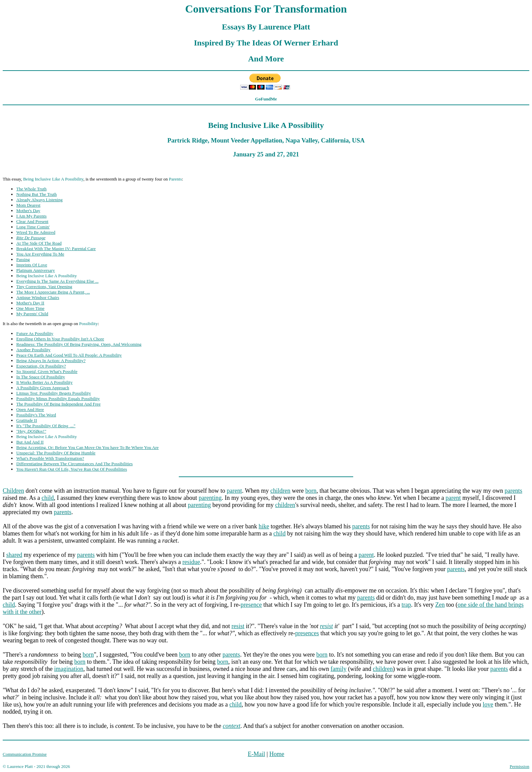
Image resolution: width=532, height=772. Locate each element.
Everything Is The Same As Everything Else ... (57, 281)
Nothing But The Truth (36, 194)
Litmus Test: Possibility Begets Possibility (54, 393)
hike (264, 526)
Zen (440, 605)
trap (406, 605)
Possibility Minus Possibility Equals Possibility (58, 399)
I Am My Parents (31, 216)
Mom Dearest (28, 205)
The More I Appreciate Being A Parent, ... (53, 292)
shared (14, 555)
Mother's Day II (30, 303)
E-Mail (256, 754)
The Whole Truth (31, 189)
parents (513, 491)
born (311, 491)
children (280, 491)
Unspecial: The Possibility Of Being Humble (56, 453)
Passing (23, 259)
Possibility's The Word (36, 415)
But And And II (30, 442)
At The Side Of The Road (39, 243)
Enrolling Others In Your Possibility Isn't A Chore (60, 339)
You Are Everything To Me (40, 254)
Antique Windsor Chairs (38, 297)
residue (191, 562)
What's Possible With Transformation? (50, 458)
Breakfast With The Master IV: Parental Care (56, 249)
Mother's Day (28, 211)
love (488, 704)
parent (234, 491)
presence (251, 605)
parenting (210, 498)
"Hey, (31, 431)
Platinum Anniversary (36, 270)
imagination (69, 669)
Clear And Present (32, 221)
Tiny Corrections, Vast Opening (44, 287)
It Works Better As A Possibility (44, 382)
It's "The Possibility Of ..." (46, 426)
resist (238, 626)
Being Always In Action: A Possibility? (51, 361)
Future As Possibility (35, 333)
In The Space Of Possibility (41, 377)
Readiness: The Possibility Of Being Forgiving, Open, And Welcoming (79, 344)
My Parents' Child (32, 314)
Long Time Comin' (33, 227)
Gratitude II (27, 420)
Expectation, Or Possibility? (41, 366)
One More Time (30, 308)
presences (307, 633)
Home (277, 754)
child (47, 498)
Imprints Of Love (32, 265)
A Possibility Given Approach (43, 388)
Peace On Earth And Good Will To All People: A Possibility (69, 355)
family (338, 669)
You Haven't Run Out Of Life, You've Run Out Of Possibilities (72, 469)
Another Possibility (33, 350)
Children (13, 491)
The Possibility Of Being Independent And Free (58, 404)
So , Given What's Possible (47, 371)
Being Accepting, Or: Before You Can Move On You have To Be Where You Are (88, 447)
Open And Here (30, 409)
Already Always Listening (39, 200)
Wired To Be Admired (36, 232)
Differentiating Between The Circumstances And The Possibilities (74, 464)
